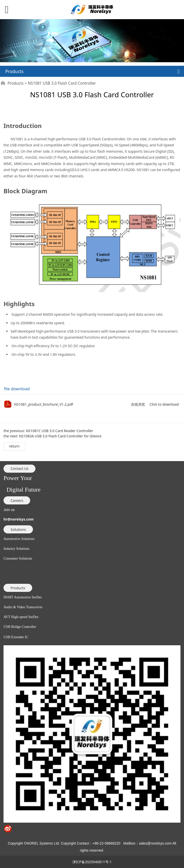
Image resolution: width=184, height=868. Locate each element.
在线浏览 (138, 404)
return (14, 446)
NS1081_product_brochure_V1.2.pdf (44, 404)
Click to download (164, 404)
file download (17, 389)
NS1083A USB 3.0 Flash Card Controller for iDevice (60, 436)
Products (16, 83)
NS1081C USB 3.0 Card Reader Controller (60, 431)
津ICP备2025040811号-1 (92, 862)
